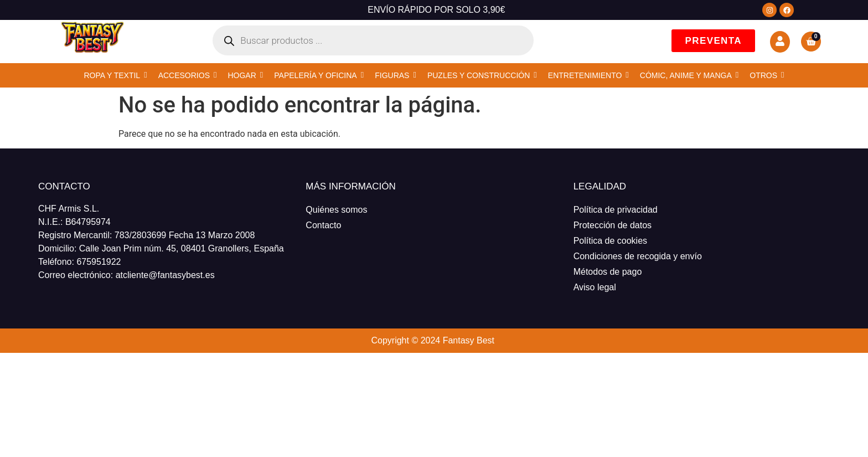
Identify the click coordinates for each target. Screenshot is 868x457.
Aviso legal (595, 287)
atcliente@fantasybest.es (165, 275)
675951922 (99, 262)
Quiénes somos (336, 210)
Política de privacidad (616, 210)
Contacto (323, 225)
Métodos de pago (608, 272)
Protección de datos (613, 225)
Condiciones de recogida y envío (638, 256)
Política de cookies (610, 241)
